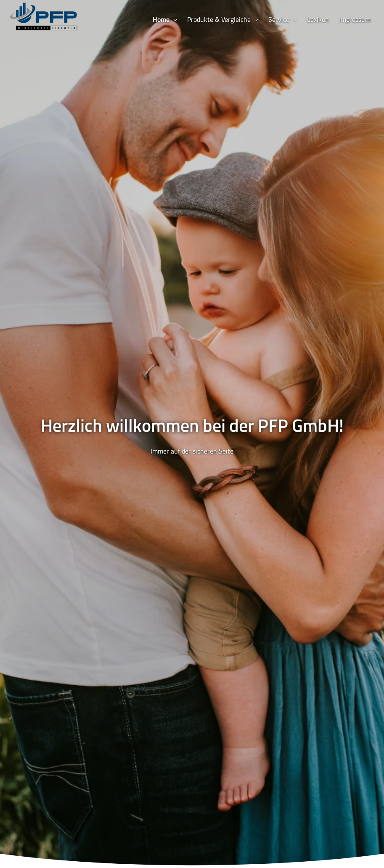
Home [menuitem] (161, 19)
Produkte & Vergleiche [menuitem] (219, 19)
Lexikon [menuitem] (318, 19)
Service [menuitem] (279, 19)
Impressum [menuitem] (355, 19)
